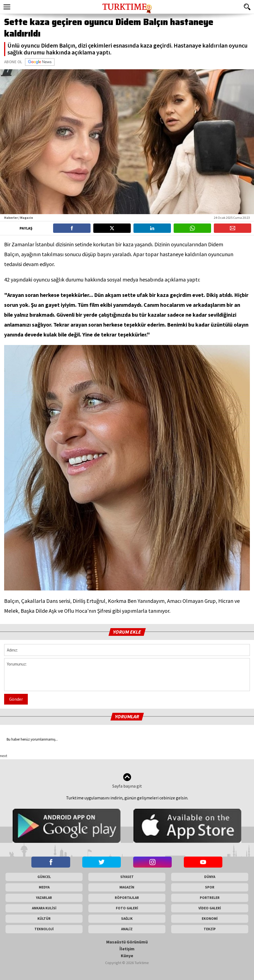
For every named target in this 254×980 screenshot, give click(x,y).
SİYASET (127, 877)
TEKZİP (210, 929)
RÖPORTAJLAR (127, 898)
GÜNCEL (44, 877)
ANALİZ (127, 929)
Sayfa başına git (127, 781)
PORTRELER (210, 898)
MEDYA (44, 887)
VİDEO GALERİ (210, 908)
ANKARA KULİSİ (44, 908)
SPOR (210, 887)
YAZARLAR (44, 898)
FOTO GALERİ (127, 908)
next (4, 756)
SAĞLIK (127, 919)
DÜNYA (210, 877)
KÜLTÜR (44, 919)
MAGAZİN (127, 887)
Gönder (16, 699)
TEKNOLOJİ (44, 929)
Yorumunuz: (127, 675)
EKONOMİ (210, 919)
